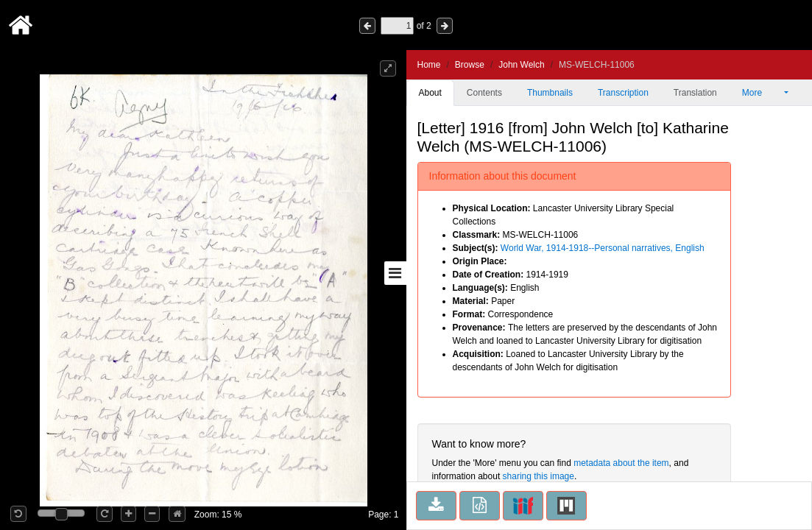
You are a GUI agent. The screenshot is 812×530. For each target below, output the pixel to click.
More (762, 93)
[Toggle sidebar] (395, 273)
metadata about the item (621, 463)
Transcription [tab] (623, 93)
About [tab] (430, 93)
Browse (470, 65)
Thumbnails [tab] (550, 93)
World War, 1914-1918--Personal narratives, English (603, 248)
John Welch (521, 65)
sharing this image (539, 476)
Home (429, 65)
